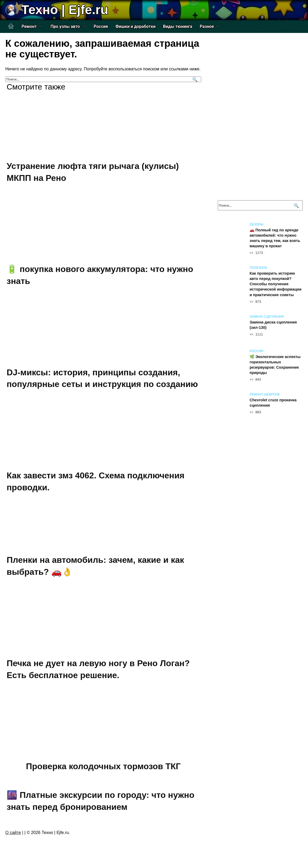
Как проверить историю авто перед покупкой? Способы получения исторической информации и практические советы (275, 284)
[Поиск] (194, 79)
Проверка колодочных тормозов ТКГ (103, 766)
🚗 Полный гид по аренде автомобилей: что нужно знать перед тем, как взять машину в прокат (275, 238)
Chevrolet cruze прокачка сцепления (273, 403)
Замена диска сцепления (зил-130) (273, 325)
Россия (101, 26)
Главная (11, 26)
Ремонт (29, 26)
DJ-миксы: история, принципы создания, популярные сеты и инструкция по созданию (102, 378)
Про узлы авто (65, 26)
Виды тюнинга (178, 26)
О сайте (13, 833)
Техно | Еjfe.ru (65, 10)
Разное (207, 26)
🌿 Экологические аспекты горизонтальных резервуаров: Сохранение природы (275, 365)
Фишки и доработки (136, 26)
